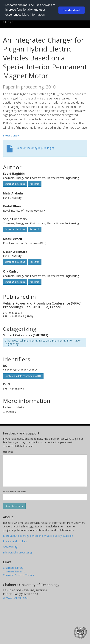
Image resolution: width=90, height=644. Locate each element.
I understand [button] (72, 10)
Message (8, 452)
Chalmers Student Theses (18, 575)
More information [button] (33, 15)
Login (8, 22)
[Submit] (14, 506)
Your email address (15, 491)
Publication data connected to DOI (23, 376)
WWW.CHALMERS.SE (16, 598)
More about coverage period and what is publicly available (38, 536)
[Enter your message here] (45, 471)
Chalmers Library (13, 568)
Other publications (15, 184)
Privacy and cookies (15, 541)
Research (35, 184)
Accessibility (10, 547)
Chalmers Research (15, 571)
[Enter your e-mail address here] (45, 497)
